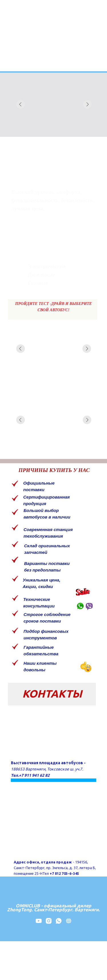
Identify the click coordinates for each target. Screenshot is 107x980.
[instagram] (49, 923)
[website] (69, 923)
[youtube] (39, 923)
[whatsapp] (59, 923)
